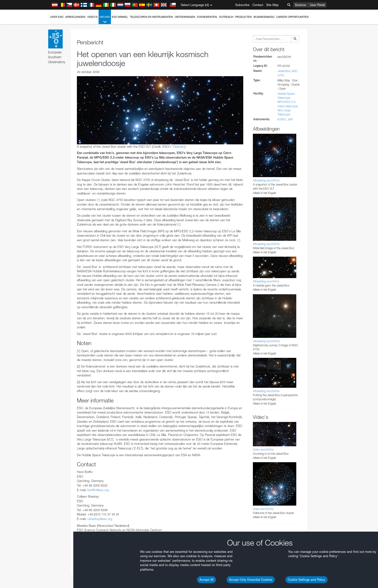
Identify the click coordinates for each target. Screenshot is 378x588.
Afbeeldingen (75, 17)
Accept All (206, 580)
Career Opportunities (292, 17)
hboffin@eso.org (98, 490)
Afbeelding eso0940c (266, 281)
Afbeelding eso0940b (266, 244)
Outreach (226, 17)
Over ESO (57, 17)
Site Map (272, 5)
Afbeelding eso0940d (266, 341)
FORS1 (282, 119)
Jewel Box (284, 71)
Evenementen (207, 17)
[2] (179, 224)
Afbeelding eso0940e (266, 391)
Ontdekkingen (185, 17)
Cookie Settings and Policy (307, 580)
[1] (98, 200)
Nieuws (105, 20)
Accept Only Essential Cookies (251, 580)
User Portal (317, 5)
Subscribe (242, 5)
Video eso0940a (263, 450)
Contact (258, 5)
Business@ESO (264, 17)
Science (300, 5)
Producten (243, 17)
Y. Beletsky (177, 147)
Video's (92, 17)
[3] (239, 240)
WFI (290, 119)
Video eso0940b (263, 509)
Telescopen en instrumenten (151, 17)
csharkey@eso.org (100, 519)
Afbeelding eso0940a (266, 180)
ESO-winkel (120, 17)
